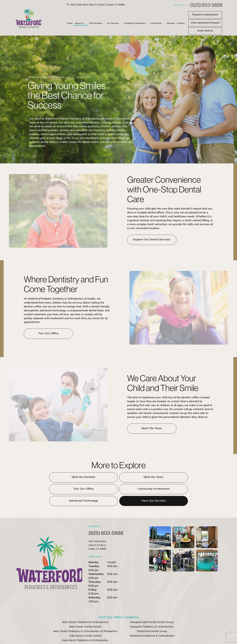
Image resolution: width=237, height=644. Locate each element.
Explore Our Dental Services (149, 240)
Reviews (171, 23)
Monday (94, 551)
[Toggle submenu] (85, 23)
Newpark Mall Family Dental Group (152, 610)
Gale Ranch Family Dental (85, 624)
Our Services (114, 23)
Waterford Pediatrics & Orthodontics (152, 624)
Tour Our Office (46, 334)
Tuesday (94, 554)
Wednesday (96, 562)
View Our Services (175, 489)
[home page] (29, 19)
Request (205, 23)
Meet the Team (119, 477)
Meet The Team (149, 428)
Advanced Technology (119, 489)
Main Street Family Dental (85, 615)
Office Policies (127, 640)
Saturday (94, 586)
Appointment (205, 15)
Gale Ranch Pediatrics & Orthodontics (85, 628)
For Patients (158, 23)
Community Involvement (62, 489)
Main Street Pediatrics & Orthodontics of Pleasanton (85, 619)
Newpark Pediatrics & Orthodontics (152, 615)
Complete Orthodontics (136, 23)
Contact (182, 23)
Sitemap (96, 640)
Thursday (95, 570)
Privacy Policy (110, 640)
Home (70, 23)
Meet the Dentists (62, 477)
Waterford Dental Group (152, 619)
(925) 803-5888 (198, 5)
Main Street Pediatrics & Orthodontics (85, 610)
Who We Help (97, 23)
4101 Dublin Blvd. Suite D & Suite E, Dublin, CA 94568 (95, 5)
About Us (81, 23)
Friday (93, 578)
